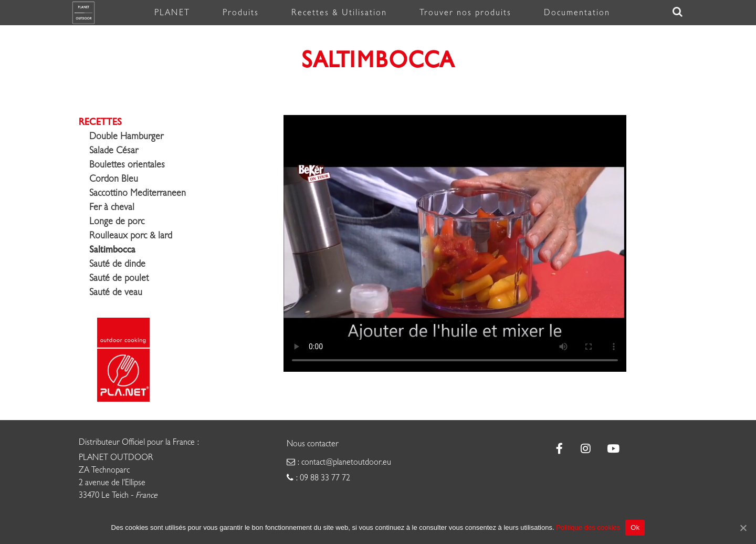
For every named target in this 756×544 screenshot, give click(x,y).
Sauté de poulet (119, 278)
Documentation (577, 13)
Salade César (114, 150)
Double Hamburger (126, 136)
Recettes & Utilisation (339, 13)
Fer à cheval (112, 207)
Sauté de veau (116, 292)
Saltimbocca (112, 249)
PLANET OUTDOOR (116, 457)
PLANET (172, 13)
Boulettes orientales (127, 165)
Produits (241, 13)
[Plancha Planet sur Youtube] (612, 449)
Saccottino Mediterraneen (138, 193)
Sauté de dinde (117, 264)
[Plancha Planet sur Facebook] (559, 449)
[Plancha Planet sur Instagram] (586, 449)
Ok (635, 527)
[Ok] (743, 528)
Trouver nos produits (465, 13)
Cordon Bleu (114, 179)
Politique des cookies (588, 527)
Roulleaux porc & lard (131, 236)
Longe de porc (117, 221)
